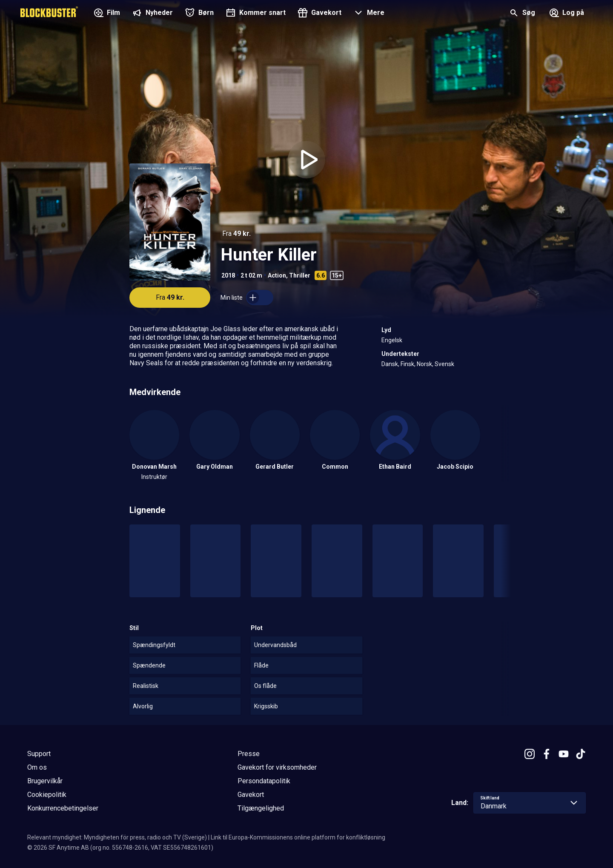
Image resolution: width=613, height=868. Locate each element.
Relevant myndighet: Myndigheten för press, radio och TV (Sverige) (117, 837)
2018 (228, 275)
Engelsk (392, 340)
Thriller (300, 275)
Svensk (444, 364)
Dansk (390, 364)
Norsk (424, 364)
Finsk (407, 364)
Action (277, 275)
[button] (368, 14)
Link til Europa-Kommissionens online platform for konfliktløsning (298, 837)
